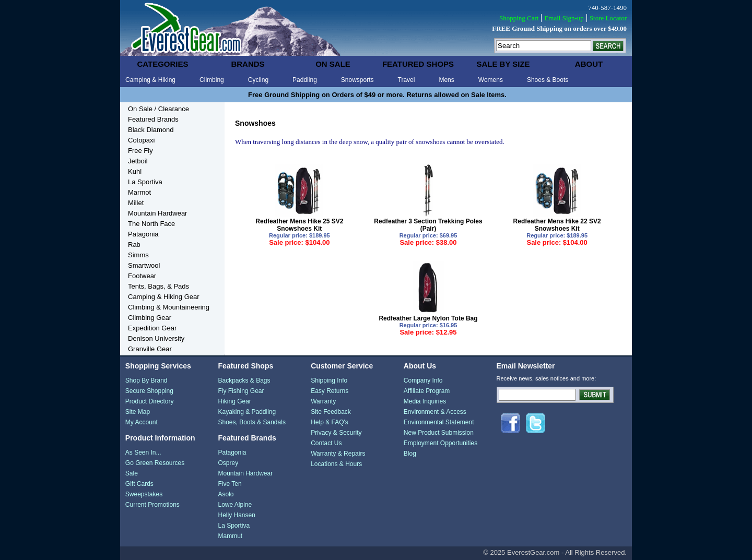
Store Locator (608, 18)
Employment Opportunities (440, 443)
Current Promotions (152, 505)
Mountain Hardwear (157, 213)
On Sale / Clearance (158, 109)
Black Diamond (151, 130)
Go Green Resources (155, 463)
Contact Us (326, 443)
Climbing (212, 80)
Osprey (228, 463)
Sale (132, 473)
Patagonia (143, 234)
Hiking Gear (234, 401)
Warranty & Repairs (338, 454)
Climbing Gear (150, 318)
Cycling (258, 80)
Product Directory (150, 401)
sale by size (503, 64)
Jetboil (138, 161)
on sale (333, 64)
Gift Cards (139, 484)
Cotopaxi (141, 140)
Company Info (423, 380)
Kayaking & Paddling (247, 412)
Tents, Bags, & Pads (158, 286)
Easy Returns (330, 391)
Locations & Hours (336, 464)
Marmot (139, 192)
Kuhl (135, 171)
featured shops (418, 64)
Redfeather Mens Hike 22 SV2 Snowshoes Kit (557, 225)
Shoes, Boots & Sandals (251, 422)
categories (162, 64)
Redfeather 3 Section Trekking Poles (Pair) (428, 225)
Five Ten (230, 484)
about (589, 64)
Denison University (156, 338)
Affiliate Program (427, 391)
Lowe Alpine (235, 505)
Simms (138, 255)
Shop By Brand (146, 380)
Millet (136, 203)
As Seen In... (143, 452)
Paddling (305, 80)
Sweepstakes (144, 494)
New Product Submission (439, 433)
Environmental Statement (439, 422)
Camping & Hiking (150, 80)
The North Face (151, 224)
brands (248, 64)
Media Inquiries (425, 401)
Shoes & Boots (548, 80)
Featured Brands (153, 119)
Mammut (230, 536)
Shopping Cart (519, 18)
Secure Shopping (149, 391)
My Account (142, 422)
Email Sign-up (564, 18)
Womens (491, 80)
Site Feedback (331, 412)
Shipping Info (329, 380)
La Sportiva (145, 182)
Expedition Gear (152, 328)
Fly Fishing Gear (241, 391)
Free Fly (140, 151)
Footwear (142, 276)
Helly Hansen (236, 515)
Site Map (138, 412)
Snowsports (357, 80)
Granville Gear (150, 349)
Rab (134, 245)
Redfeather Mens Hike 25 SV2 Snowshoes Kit (299, 225)
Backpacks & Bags (244, 380)
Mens (446, 80)
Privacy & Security (336, 433)
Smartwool (144, 265)
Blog (410, 454)
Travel (407, 80)
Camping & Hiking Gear (164, 297)
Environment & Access (435, 412)
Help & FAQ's (330, 422)
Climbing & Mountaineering (169, 307)
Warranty (323, 401)
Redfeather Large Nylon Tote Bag (428, 318)
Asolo (226, 494)
